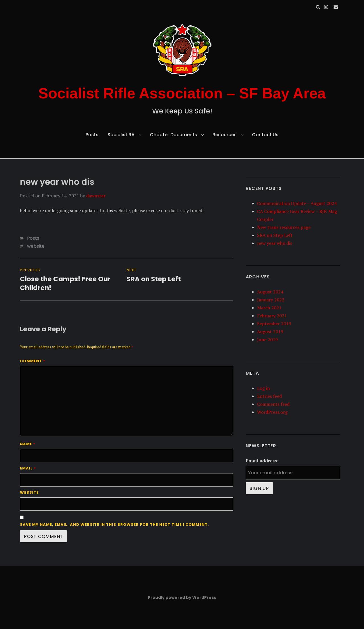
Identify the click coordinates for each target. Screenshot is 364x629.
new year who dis (275, 243)
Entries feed (269, 396)
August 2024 (270, 292)
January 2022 (271, 300)
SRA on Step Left (275, 235)
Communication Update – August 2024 (297, 203)
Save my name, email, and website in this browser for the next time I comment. (114, 524)
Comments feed (273, 404)
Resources (225, 135)
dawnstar (96, 196)
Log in (263, 388)
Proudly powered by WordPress (182, 597)
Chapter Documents (173, 135)
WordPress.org (272, 412)
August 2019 (270, 332)
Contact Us (265, 135)
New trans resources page (284, 227)
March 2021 (269, 308)
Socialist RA (121, 135)
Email (28, 468)
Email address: (262, 461)
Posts (92, 135)
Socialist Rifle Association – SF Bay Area (182, 93)
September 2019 (274, 324)
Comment (33, 361)
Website (29, 492)
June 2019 (267, 340)
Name (28, 444)
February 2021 (272, 316)
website (36, 246)
